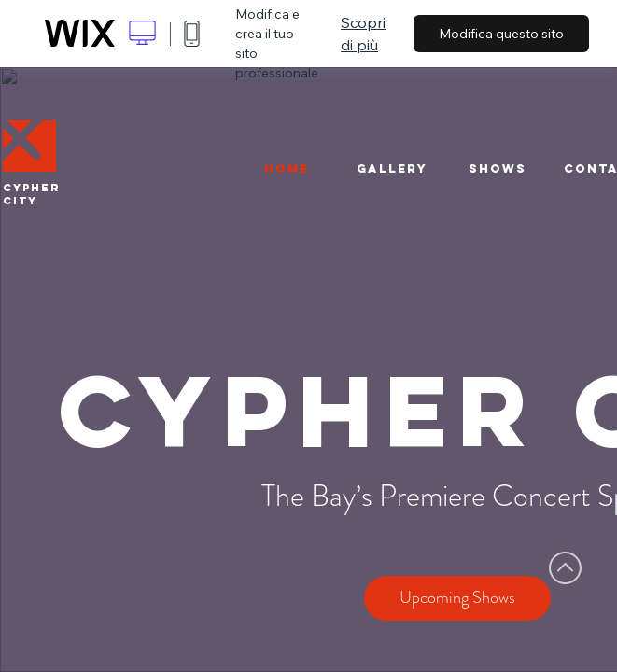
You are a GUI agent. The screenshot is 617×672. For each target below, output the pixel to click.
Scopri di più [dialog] (363, 34)
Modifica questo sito (501, 34)
